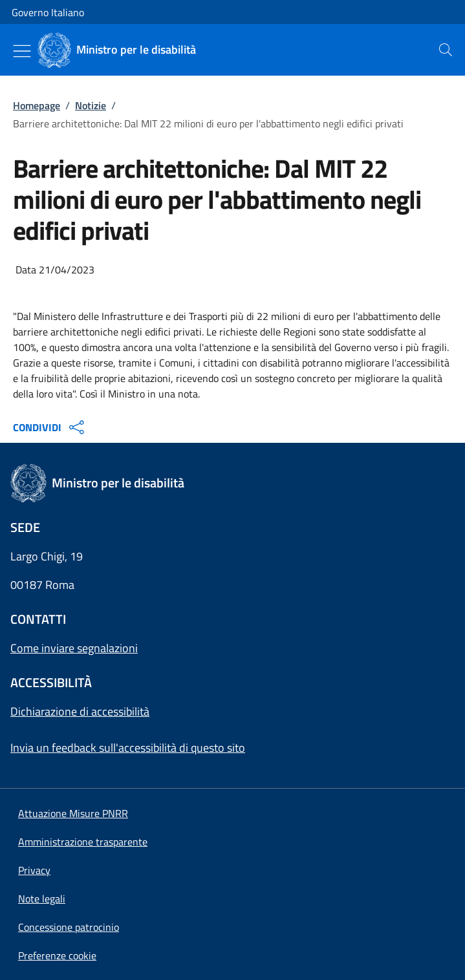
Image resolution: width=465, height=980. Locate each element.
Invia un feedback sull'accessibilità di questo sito (128, 748)
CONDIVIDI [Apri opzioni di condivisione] (50, 427)
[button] (57, 955)
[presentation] (446, 50)
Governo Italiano (48, 12)
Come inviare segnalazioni (74, 648)
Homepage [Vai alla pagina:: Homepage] (37, 105)
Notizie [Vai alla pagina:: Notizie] (91, 105)
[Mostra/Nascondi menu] (22, 51)
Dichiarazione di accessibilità (80, 711)
